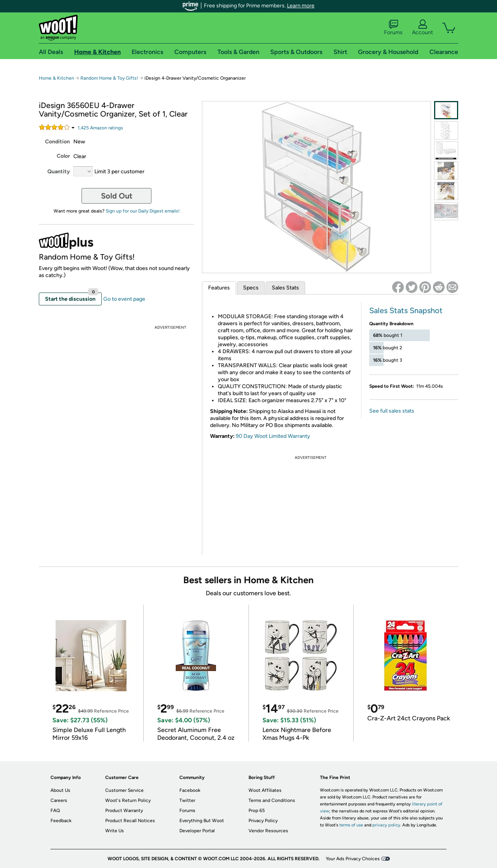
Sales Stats (285, 288)
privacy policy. (387, 825)
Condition (57, 142)
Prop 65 (257, 810)
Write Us (115, 831)
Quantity (59, 172)
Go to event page (124, 299)
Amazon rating (100, 128)
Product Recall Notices (130, 821)
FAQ (55, 810)
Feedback (61, 821)
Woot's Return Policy (128, 800)
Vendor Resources (268, 831)
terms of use (351, 825)
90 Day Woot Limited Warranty (273, 436)
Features (219, 288)
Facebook (190, 790)
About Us (60, 790)
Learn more (301, 6)
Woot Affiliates (265, 790)
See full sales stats (392, 411)
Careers (59, 800)
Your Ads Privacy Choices (353, 859)
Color (63, 156)
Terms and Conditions (272, 800)
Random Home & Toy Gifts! (110, 78)
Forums (393, 28)
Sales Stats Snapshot (406, 310)
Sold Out (117, 196)
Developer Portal (197, 831)
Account (422, 28)
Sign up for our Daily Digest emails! (143, 211)
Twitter (187, 800)
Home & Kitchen (56, 78)
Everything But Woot (202, 821)
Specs (251, 288)
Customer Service (124, 790)
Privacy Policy (263, 821)
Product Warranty (124, 810)
